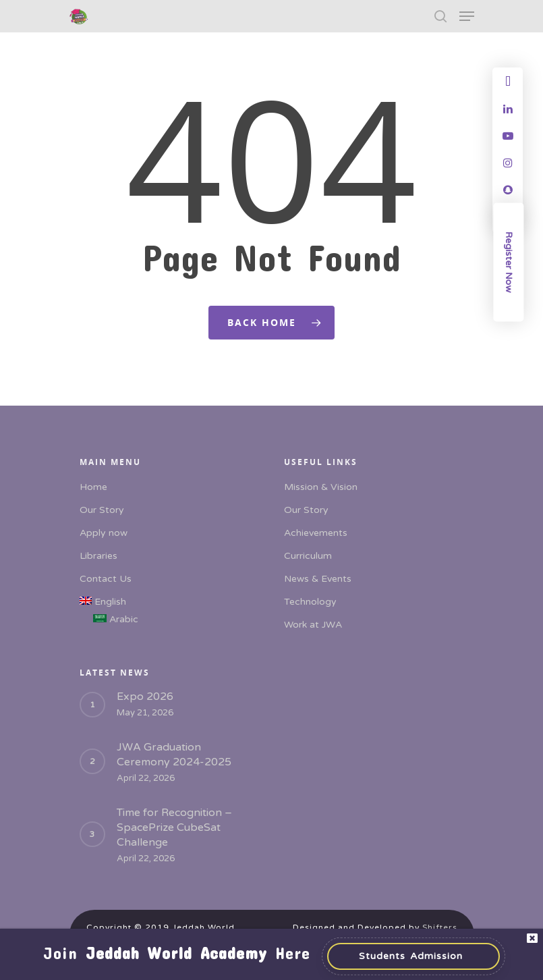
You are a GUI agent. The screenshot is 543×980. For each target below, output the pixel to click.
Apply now (104, 533)
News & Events (318, 579)
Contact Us (106, 579)
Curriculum (308, 556)
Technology (310, 602)
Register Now (509, 262)
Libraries (98, 556)
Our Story (102, 510)
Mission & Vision (321, 487)
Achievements (316, 533)
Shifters (440, 927)
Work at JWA (313, 625)
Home (93, 487)
